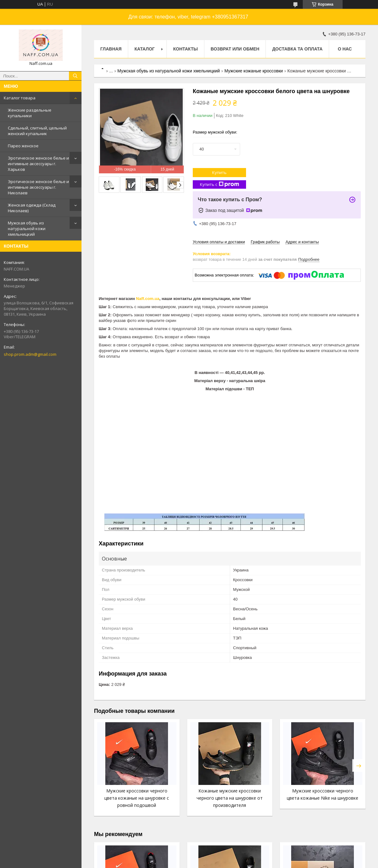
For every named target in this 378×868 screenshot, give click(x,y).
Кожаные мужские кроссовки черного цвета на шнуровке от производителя (230, 798)
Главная (111, 49)
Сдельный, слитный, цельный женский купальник (37, 131)
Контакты (185, 49)
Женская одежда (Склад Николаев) (32, 208)
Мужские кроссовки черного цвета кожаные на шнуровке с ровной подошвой (137, 798)
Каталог (145, 49)
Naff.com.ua (148, 299)
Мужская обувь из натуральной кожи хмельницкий (27, 229)
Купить (219, 172)
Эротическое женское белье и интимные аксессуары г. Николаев (38, 187)
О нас (345, 49)
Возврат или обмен (235, 49)
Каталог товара (20, 98)
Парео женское (23, 146)
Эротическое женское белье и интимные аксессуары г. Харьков (38, 164)
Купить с (220, 184)
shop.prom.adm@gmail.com (30, 354)
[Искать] (75, 76)
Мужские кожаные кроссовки (254, 71)
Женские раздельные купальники (30, 113)
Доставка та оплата (297, 49)
